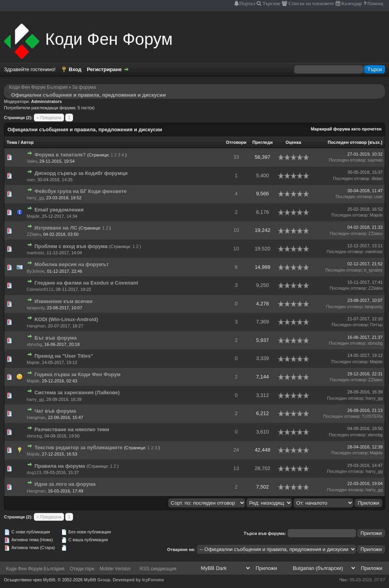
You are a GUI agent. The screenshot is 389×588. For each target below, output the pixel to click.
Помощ (375, 3)
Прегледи (262, 142)
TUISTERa (372, 416)
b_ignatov (373, 270)
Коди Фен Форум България (38, 87)
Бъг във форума (56, 338)
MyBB (49, 580)
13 (236, 468)
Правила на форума (60, 466)
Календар (351, 3)
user (31, 180)
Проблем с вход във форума (71, 246)
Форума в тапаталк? (60, 155)
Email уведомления (59, 210)
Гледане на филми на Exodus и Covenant (86, 283)
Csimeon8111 (40, 289)
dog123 (34, 472)
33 (236, 157)
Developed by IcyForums (138, 580)
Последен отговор (347, 142)
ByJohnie (36, 271)
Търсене (271, 3)
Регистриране (104, 69)
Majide (33, 216)
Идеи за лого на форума (65, 484)
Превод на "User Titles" (64, 356)
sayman (375, 160)
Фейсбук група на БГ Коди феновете (81, 191)
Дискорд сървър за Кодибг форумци (81, 173)
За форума (84, 87)
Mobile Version (115, 569)
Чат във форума (55, 411)
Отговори (236, 142)
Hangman (36, 326)
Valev (32, 161)
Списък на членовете (311, 3)
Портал (247, 3)
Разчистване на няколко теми (72, 429)
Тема (12, 142)
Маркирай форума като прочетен (346, 129)
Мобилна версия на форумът (72, 264)
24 (236, 450)
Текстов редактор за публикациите (79, 447)
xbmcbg (34, 344)
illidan (377, 178)
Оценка (294, 142)
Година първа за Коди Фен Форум (78, 374)
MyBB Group (97, 580)
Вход (75, 69)
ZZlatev (34, 234)
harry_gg (35, 198)
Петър (376, 325)
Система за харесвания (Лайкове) (77, 392)
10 (236, 230)
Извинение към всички (64, 301)
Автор (27, 142)
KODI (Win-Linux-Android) (66, 319)
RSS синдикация (158, 569)
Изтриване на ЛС (56, 228)
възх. (375, 142)
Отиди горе (82, 569)
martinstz (36, 253)
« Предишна (49, 118)
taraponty (36, 308)
